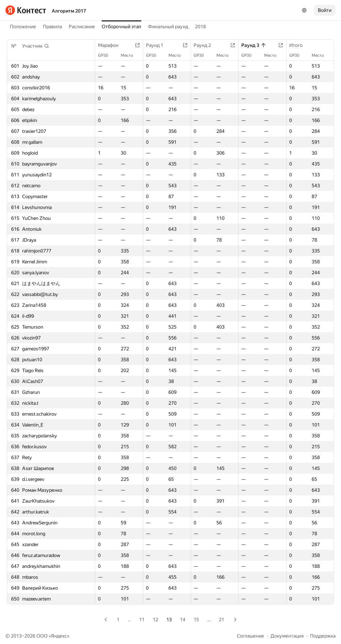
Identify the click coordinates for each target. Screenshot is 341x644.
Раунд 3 (254, 45)
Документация (287, 636)
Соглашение (250, 636)
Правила (52, 27)
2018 (200, 27)
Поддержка (323, 636)
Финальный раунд (168, 27)
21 (222, 620)
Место (130, 55)
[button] (36, 46)
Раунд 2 (206, 45)
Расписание (82, 27)
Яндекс (59, 636)
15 (196, 620)
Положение (23, 27)
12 (156, 620)
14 (183, 620)
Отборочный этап (121, 27)
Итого (299, 45)
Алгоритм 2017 (69, 11)
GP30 (107, 55)
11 (142, 620)
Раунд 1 (158, 45)
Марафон (112, 45)
